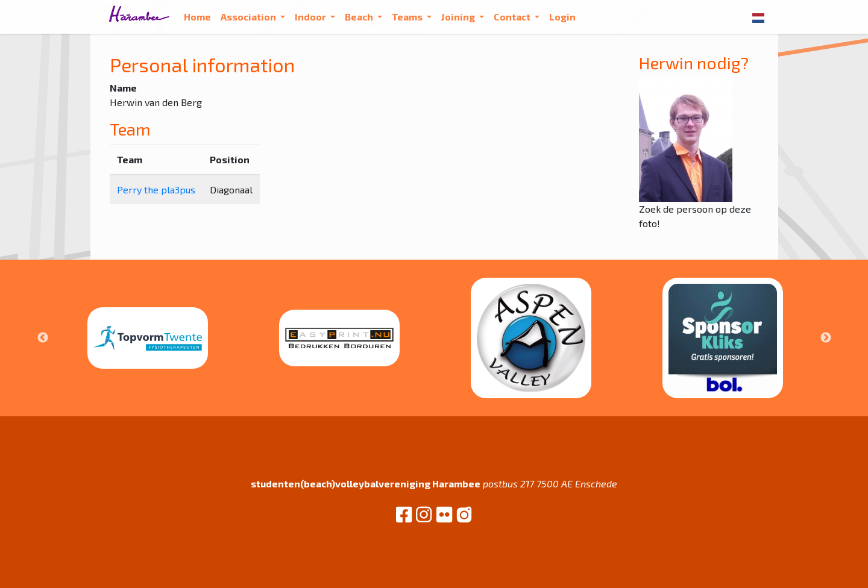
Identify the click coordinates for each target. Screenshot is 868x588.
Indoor (311, 17)
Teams (408, 17)
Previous (43, 338)
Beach (360, 17)
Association (249, 17)
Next (826, 338)
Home (197, 17)
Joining (459, 17)
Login (562, 17)
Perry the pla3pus (156, 189)
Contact (513, 17)
